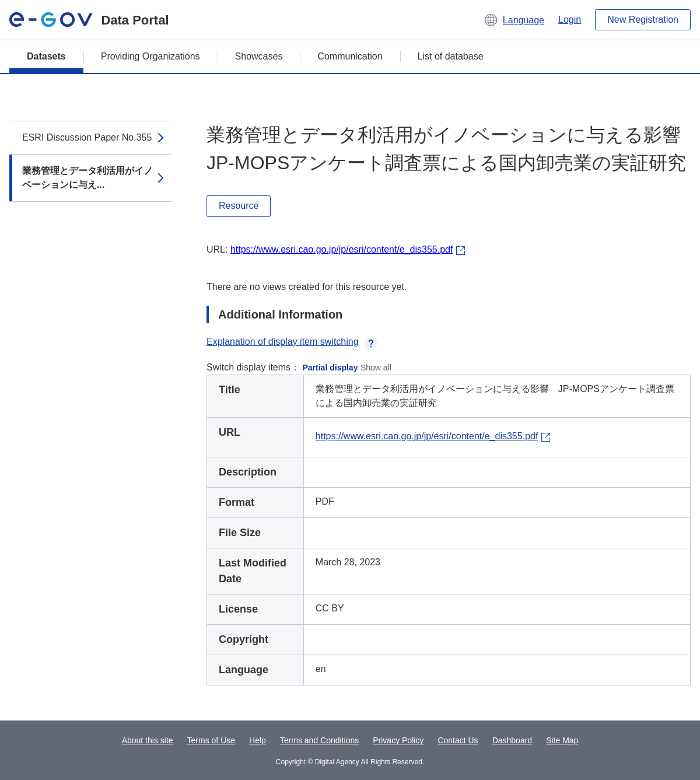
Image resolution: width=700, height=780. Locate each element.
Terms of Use (211, 740)
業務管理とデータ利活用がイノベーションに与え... (87, 178)
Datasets (46, 56)
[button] (514, 20)
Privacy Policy (398, 740)
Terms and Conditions (319, 740)
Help (258, 740)
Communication (350, 56)
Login (570, 20)
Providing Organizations (150, 56)
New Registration (643, 20)
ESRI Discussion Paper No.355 (87, 137)
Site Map (562, 740)
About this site (148, 740)
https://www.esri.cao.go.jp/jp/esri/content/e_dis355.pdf (342, 249)
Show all (376, 368)
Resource (239, 206)
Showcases (259, 56)
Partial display (330, 368)
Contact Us (458, 740)
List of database (451, 56)
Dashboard (512, 740)
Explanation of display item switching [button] (292, 342)
